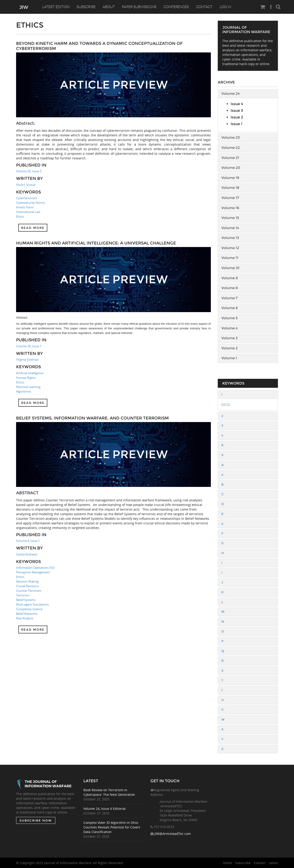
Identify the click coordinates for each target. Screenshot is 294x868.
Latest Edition (56, 7)
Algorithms (24, 391)
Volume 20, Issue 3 (29, 171)
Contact (204, 7)
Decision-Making (27, 581)
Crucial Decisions (27, 586)
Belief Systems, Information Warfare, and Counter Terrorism (92, 418)
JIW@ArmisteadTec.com (173, 834)
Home (228, 863)
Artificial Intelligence (30, 373)
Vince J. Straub (26, 185)
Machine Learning (28, 387)
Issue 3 (237, 111)
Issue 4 (237, 104)
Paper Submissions (139, 7)
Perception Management (33, 572)
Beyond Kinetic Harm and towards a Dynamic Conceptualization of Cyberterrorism (99, 46)
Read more (33, 228)
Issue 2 (237, 117)
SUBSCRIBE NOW (35, 820)
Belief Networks (27, 614)
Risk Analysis (25, 618)
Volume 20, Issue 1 (29, 346)
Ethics (20, 216)
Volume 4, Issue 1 (28, 541)
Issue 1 (236, 124)
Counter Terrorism (29, 591)
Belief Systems (26, 600)
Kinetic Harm (25, 207)
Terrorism (23, 595)
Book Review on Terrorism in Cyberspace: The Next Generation (109, 792)
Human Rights (26, 378)
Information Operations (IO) (35, 568)
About (109, 7)
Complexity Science (29, 609)
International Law (28, 212)
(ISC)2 (226, 404)
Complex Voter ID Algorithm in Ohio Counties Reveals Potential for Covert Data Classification (112, 827)
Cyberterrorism (27, 198)
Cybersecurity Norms (31, 203)
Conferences (176, 7)
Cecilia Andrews (27, 554)
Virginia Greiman (27, 359)
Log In (225, 7)
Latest (273, 863)
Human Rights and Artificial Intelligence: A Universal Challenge (96, 243)
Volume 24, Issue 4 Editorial (105, 809)
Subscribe (86, 7)
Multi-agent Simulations (32, 604)
